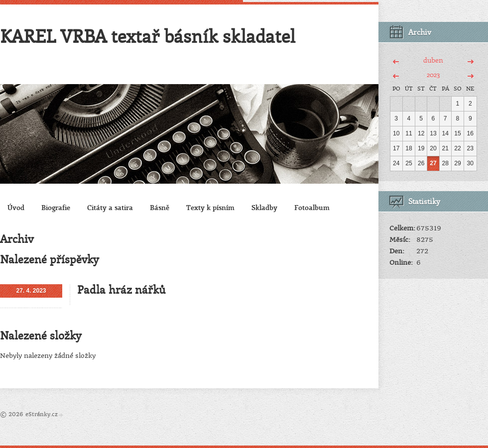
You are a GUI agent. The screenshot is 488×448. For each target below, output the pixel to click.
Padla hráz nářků (121, 289)
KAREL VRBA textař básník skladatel (148, 36)
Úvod (16, 207)
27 (433, 163)
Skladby (264, 207)
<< (396, 60)
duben (433, 60)
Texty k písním (210, 207)
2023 (433, 74)
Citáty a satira (110, 207)
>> (470, 60)
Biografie (56, 207)
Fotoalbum (312, 207)
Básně (160, 207)
